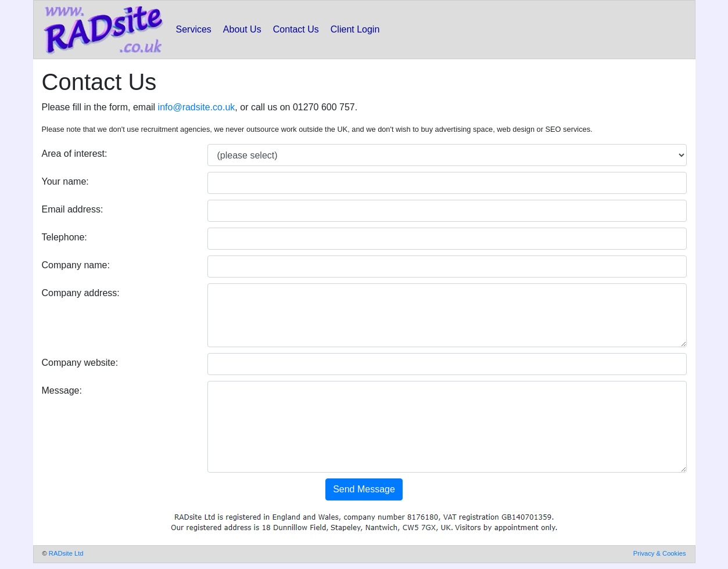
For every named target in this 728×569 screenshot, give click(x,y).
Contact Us (296, 29)
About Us (242, 29)
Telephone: (64, 237)
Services (194, 29)
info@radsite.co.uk (197, 107)
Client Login (355, 29)
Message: (62, 390)
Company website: (80, 363)
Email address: (73, 209)
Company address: (81, 293)
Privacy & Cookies (660, 553)
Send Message (364, 489)
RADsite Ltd (66, 553)
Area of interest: (75, 154)
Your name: (65, 181)
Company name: (76, 265)
